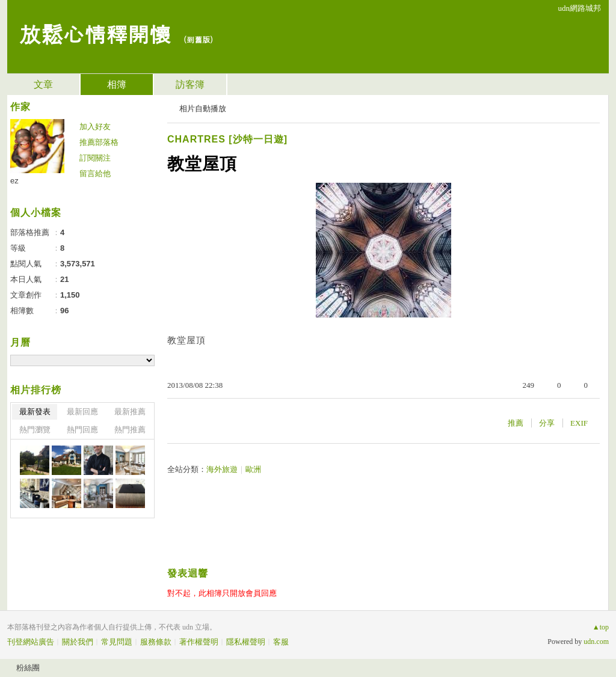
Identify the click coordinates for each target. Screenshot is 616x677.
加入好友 (95, 127)
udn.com (596, 642)
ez (14, 181)
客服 (281, 642)
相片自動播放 (203, 109)
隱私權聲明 (246, 642)
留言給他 (95, 173)
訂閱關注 (95, 158)
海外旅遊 (222, 469)
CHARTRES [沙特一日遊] (227, 139)
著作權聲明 (199, 642)
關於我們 (78, 642)
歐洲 (253, 469)
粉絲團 (28, 668)
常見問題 (117, 642)
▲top (601, 627)
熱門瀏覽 (35, 430)
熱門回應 (82, 430)
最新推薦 (130, 412)
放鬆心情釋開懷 (95, 33)
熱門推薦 (130, 430)
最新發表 (35, 412)
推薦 (516, 423)
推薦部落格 (99, 142)
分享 (547, 423)
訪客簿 (190, 84)
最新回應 (82, 412)
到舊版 (198, 39)
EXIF (579, 423)
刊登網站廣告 (31, 642)
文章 (43, 84)
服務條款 (156, 642)
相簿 (117, 84)
